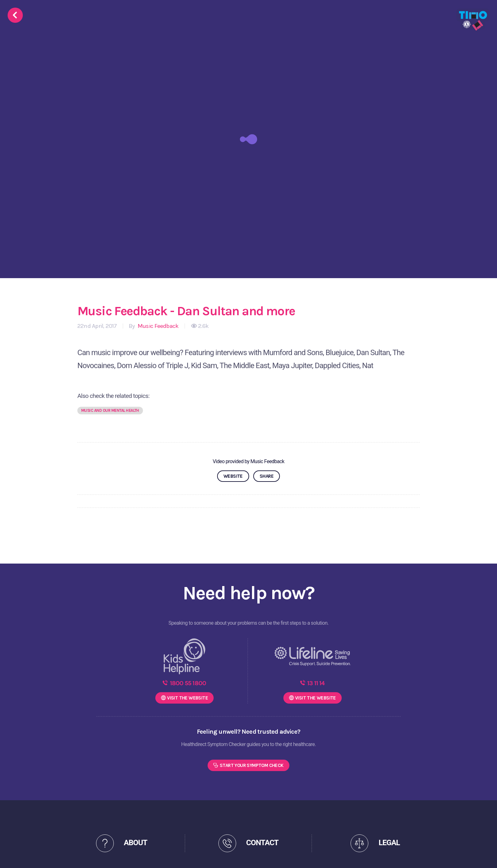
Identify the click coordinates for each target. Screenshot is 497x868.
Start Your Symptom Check (252, 765)
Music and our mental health (110, 410)
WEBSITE (233, 476)
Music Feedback (158, 326)
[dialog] (485, 855)
